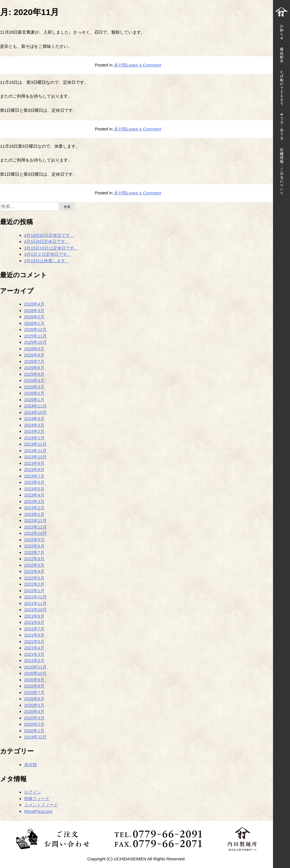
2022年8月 (34, 546)
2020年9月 (34, 680)
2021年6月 (34, 635)
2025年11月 (35, 336)
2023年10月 (35, 457)
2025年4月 (34, 380)
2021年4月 (34, 648)
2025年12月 (35, 329)
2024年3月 (34, 425)
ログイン (33, 792)
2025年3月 (34, 387)
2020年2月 (34, 724)
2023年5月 (34, 489)
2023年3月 (34, 501)
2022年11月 (35, 527)
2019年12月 (35, 737)
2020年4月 (34, 711)
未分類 (120, 65)
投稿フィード (37, 799)
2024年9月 (34, 419)
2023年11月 (35, 451)
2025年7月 (34, 361)
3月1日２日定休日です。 (48, 254)
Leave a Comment (144, 65)
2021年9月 (34, 616)
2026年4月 (34, 304)
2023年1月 (34, 514)
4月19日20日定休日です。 (49, 235)
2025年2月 (34, 393)
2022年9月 (34, 540)
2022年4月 (34, 571)
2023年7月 (34, 476)
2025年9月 (34, 349)
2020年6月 (34, 699)
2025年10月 (35, 342)
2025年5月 (34, 374)
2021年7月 (34, 629)
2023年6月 (34, 482)
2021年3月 (34, 654)
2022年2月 (34, 584)
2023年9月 (34, 463)
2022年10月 (35, 533)
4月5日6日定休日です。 (47, 241)
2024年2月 (34, 431)
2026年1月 (34, 323)
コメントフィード (41, 805)
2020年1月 (34, 731)
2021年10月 (35, 610)
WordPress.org (38, 811)
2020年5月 (34, 705)
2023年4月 (34, 495)
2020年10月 (35, 673)
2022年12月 (35, 520)
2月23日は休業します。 (47, 261)
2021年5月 (34, 642)
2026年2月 (34, 317)
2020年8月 (34, 686)
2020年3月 (34, 718)
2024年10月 (35, 412)
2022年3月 (34, 578)
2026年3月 (34, 311)
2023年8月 (34, 470)
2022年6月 (34, 559)
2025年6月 (34, 368)
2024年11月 (35, 406)
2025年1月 (34, 400)
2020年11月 (35, 667)
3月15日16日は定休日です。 (51, 248)
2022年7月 (34, 552)
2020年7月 (34, 692)
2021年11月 (35, 603)
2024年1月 (34, 438)
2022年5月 (34, 565)
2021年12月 (35, 597)
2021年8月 (34, 622)
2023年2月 (34, 508)
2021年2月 (34, 660)
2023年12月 (35, 444)
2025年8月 (34, 355)
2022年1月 (34, 591)
